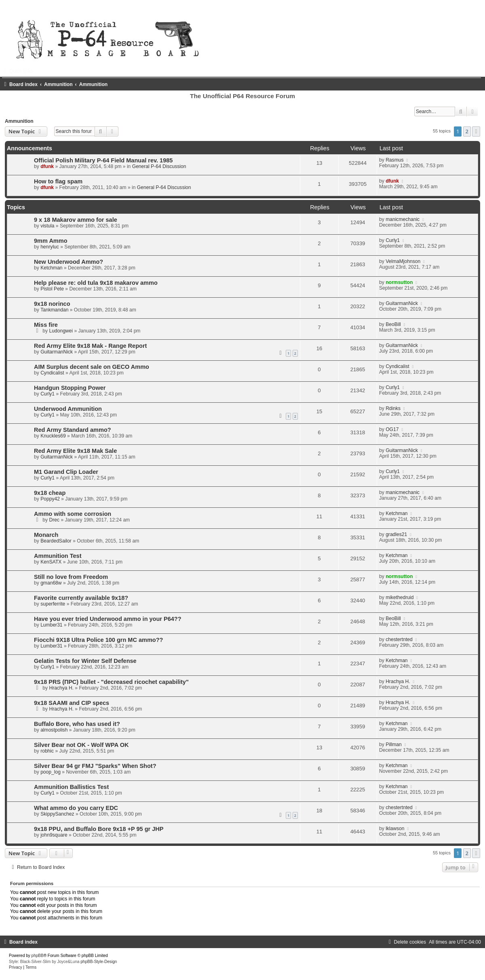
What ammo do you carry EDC (76, 808)
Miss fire (46, 325)
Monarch (46, 535)
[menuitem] (406, 942)
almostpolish (54, 730)
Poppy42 (50, 499)
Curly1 (393, 240)
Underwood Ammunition (68, 409)
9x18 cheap (50, 493)
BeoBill (393, 324)
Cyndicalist (52, 373)
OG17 (392, 429)
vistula (47, 226)
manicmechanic (403, 219)
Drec (55, 520)
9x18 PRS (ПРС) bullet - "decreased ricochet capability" (111, 682)
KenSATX (51, 562)
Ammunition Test (58, 556)
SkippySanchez (57, 814)
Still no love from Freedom (71, 577)
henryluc (50, 247)
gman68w (51, 583)
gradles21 (396, 534)
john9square (54, 835)
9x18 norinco (52, 304)
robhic (47, 751)
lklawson (395, 829)
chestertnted (399, 639)
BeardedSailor (56, 541)
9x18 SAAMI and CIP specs (72, 703)
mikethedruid (400, 597)
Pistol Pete (52, 289)
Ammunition (19, 121)
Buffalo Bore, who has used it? (77, 724)
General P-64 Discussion (159, 166)
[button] (476, 131)
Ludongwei (61, 331)
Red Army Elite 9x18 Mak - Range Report (90, 346)
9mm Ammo (51, 241)
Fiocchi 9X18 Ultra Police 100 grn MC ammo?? (98, 640)
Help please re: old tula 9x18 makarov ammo (96, 283)
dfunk (47, 166)
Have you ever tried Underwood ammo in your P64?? (108, 619)
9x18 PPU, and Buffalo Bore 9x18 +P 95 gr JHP (99, 829)
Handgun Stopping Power (70, 388)
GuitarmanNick (402, 303)
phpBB (38, 956)
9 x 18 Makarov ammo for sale (76, 220)
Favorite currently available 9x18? (81, 598)
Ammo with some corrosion (73, 514)
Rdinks (393, 408)
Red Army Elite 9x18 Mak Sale (75, 451)
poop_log (51, 772)
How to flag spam (58, 181)
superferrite (53, 604)
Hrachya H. (62, 688)
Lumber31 (51, 625)
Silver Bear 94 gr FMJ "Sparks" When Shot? (95, 766)
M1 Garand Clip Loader (66, 472)
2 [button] (467, 131)
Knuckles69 (53, 436)
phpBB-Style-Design (99, 962)
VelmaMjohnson (403, 261)
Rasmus (394, 160)
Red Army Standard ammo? (73, 430)
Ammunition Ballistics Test (71, 787)
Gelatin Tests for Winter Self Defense (85, 661)
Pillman (394, 744)
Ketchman (51, 268)
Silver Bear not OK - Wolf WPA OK (81, 745)
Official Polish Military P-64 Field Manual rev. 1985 (103, 160)
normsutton (399, 282)
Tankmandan (54, 310)
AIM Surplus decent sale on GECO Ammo (92, 367)
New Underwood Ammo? (69, 262)
